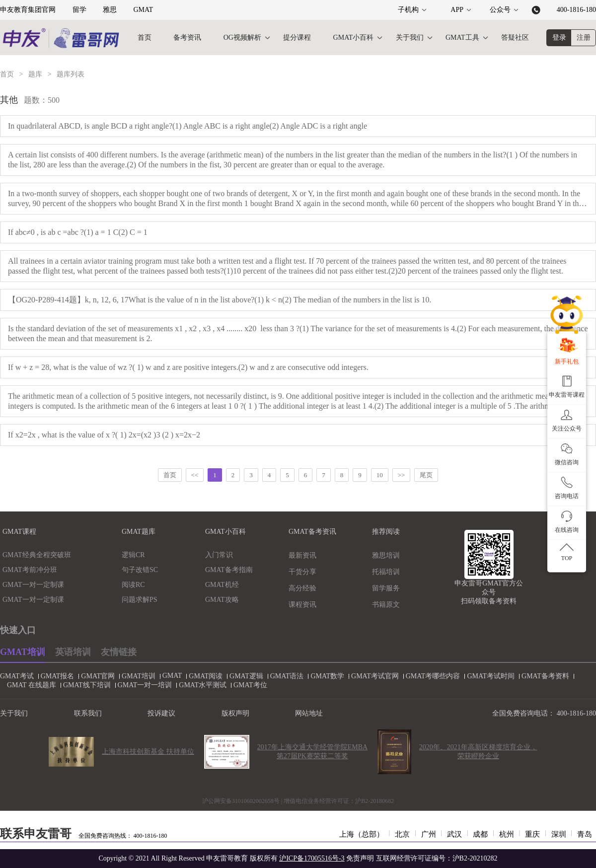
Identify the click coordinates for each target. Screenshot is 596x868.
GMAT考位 (247, 685)
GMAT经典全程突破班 (37, 555)
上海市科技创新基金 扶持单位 (148, 752)
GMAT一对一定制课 (33, 585)
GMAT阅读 (202, 676)
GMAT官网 (94, 676)
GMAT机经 (222, 585)
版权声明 (235, 713)
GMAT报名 (54, 676)
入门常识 (219, 555)
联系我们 (88, 713)
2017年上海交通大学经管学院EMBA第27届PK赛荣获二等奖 (312, 752)
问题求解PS (140, 600)
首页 (145, 37)
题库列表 (71, 74)
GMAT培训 (23, 652)
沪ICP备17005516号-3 (312, 858)
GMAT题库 (139, 532)
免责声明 (360, 858)
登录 (559, 37)
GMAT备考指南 (229, 570)
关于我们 (410, 37)
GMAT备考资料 (542, 676)
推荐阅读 (386, 532)
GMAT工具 (462, 37)
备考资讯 (187, 37)
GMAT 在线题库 (28, 685)
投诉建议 (161, 713)
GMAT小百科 (354, 37)
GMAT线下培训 (83, 685)
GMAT (144, 10)
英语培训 (73, 652)
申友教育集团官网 (28, 10)
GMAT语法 (284, 676)
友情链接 (119, 652)
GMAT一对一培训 (142, 685)
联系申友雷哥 (36, 834)
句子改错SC (140, 570)
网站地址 (309, 713)
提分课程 (297, 37)
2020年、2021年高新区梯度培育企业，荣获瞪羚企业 (478, 752)
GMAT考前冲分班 (30, 570)
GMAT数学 (324, 676)
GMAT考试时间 (487, 676)
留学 (79, 10)
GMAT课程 (19, 532)
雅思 (110, 10)
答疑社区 (515, 37)
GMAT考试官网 (372, 676)
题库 (35, 74)
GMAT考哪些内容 (430, 676)
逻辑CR (133, 555)
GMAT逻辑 (243, 676)
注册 (584, 37)
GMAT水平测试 (199, 685)
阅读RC (133, 585)
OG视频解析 (242, 37)
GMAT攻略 (222, 600)
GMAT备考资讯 (312, 532)
